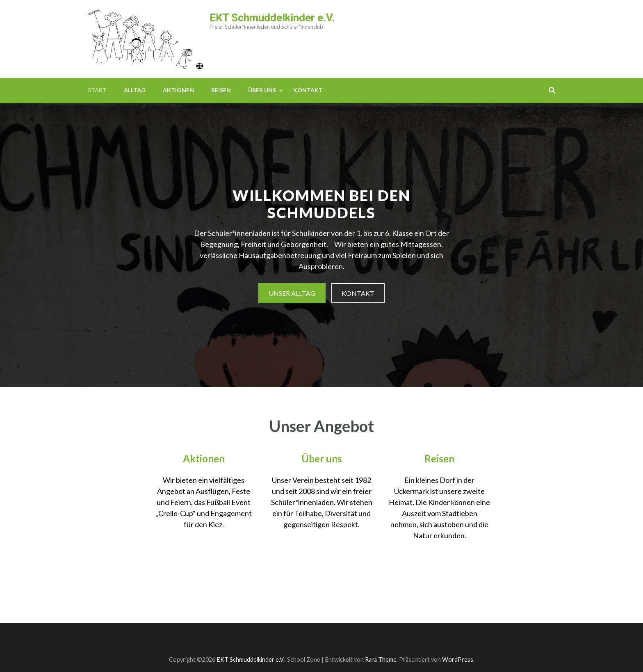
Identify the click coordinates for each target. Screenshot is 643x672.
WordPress (458, 659)
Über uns (262, 90)
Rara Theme (381, 659)
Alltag (135, 90)
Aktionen (178, 90)
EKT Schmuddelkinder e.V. (272, 18)
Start (97, 90)
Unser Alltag (292, 293)
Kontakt (308, 90)
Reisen (221, 90)
